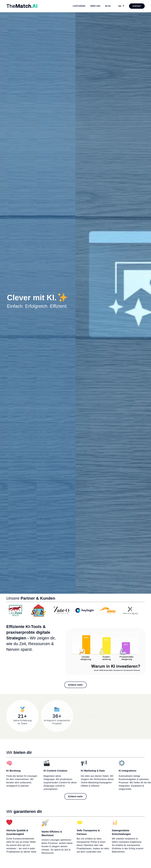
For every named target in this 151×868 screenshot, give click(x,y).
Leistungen (79, 6)
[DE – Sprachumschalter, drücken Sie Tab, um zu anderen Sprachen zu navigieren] (121, 6)
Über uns (95, 6)
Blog (108, 6)
